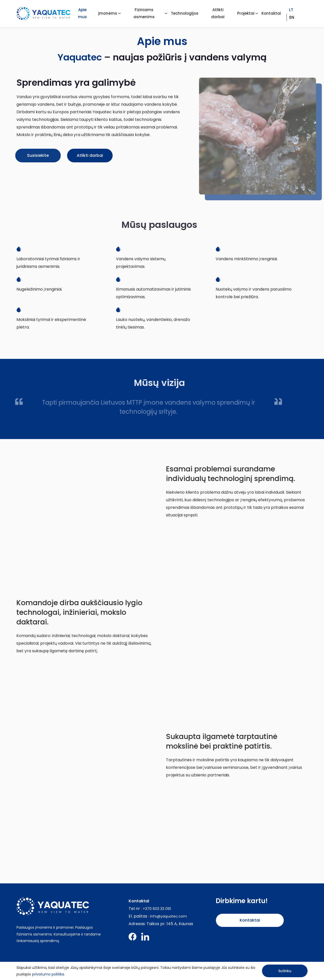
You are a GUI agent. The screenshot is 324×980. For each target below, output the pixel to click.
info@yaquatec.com (168, 916)
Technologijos (185, 13)
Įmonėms (108, 13)
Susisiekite (27, 155)
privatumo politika (48, 974)
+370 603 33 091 (157, 909)
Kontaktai (271, 13)
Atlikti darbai (88, 155)
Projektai (246, 13)
